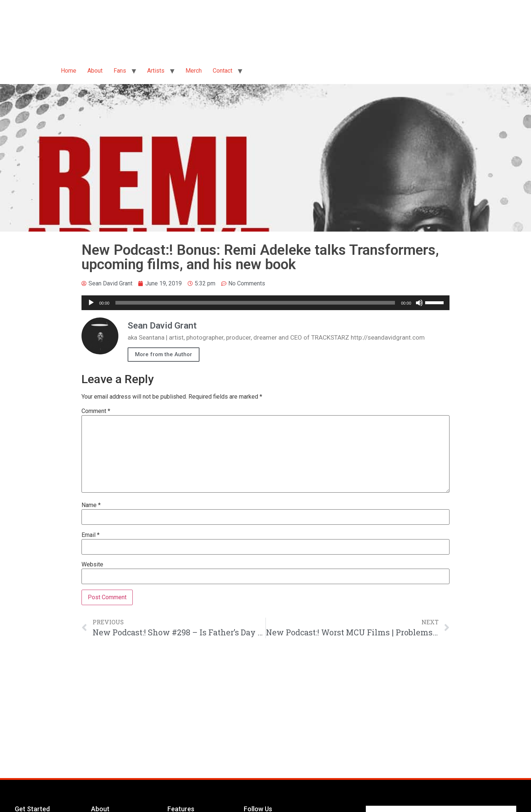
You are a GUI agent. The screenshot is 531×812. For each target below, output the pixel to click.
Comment (96, 411)
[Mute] (419, 303)
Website (92, 565)
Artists (156, 71)
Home (69, 71)
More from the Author (164, 354)
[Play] (91, 303)
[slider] (255, 303)
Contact (223, 71)
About (95, 71)
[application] (265, 303)
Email (91, 535)
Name (91, 505)
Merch (194, 71)
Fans (120, 71)
